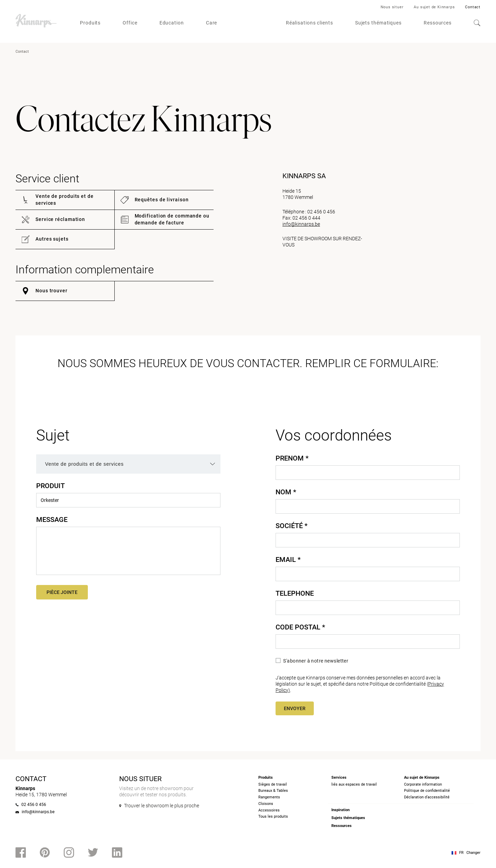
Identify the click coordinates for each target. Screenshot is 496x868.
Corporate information (423, 784)
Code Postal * (300, 627)
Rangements (269, 797)
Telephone (295, 593)
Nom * (286, 492)
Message (52, 519)
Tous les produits (273, 816)
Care (212, 23)
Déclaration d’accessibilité (427, 797)
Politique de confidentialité (427, 791)
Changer (473, 853)
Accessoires (269, 810)
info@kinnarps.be (301, 224)
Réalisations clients (309, 23)
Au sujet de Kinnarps (434, 7)
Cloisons (266, 804)
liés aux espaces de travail (354, 784)
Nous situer (392, 7)
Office (130, 23)
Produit (50, 486)
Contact (473, 7)
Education (172, 23)
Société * (292, 526)
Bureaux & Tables (273, 791)
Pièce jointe (62, 592)
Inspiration (340, 810)
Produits (90, 23)
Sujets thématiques (378, 23)
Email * (288, 559)
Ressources (438, 23)
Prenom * (292, 458)
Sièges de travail (273, 784)
